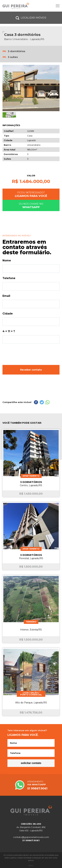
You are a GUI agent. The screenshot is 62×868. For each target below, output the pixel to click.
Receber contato (31, 370)
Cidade (8, 314)
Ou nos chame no (31, 206)
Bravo (31, 866)
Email (6, 296)
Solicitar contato (31, 763)
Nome (7, 261)
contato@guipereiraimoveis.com (31, 837)
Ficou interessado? (31, 194)
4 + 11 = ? (9, 331)
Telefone (9, 278)
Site (31, 6)
